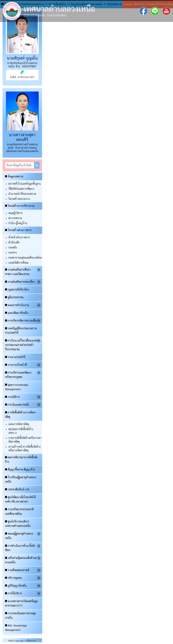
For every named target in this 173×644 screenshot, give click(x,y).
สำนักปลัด (14, 242)
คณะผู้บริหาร (16, 213)
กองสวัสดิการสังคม (18, 263)
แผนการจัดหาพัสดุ (19, 424)
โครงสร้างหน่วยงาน (19, 199)
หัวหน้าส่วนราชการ (19, 237)
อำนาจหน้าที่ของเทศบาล (22, 194)
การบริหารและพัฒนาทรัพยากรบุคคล (18, 375)
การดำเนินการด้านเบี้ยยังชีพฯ (20, 548)
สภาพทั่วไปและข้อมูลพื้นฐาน (25, 184)
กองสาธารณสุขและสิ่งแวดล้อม (25, 258)
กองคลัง (13, 247)
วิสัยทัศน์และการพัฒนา (21, 189)
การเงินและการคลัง (17, 405)
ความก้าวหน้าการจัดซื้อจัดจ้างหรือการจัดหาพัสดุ (24, 448)
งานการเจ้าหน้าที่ (16, 365)
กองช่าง (13, 252)
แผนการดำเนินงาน (17, 305)
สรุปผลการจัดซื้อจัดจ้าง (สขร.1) (21, 431)
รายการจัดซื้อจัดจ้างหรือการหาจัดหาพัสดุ (25, 440)
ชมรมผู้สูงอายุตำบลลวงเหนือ (19, 536)
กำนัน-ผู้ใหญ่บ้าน (18, 223)
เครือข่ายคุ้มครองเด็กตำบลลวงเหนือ (21, 560)
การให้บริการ (14, 593)
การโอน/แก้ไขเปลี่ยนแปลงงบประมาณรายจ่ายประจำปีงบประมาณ (21, 345)
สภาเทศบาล (15, 218)
